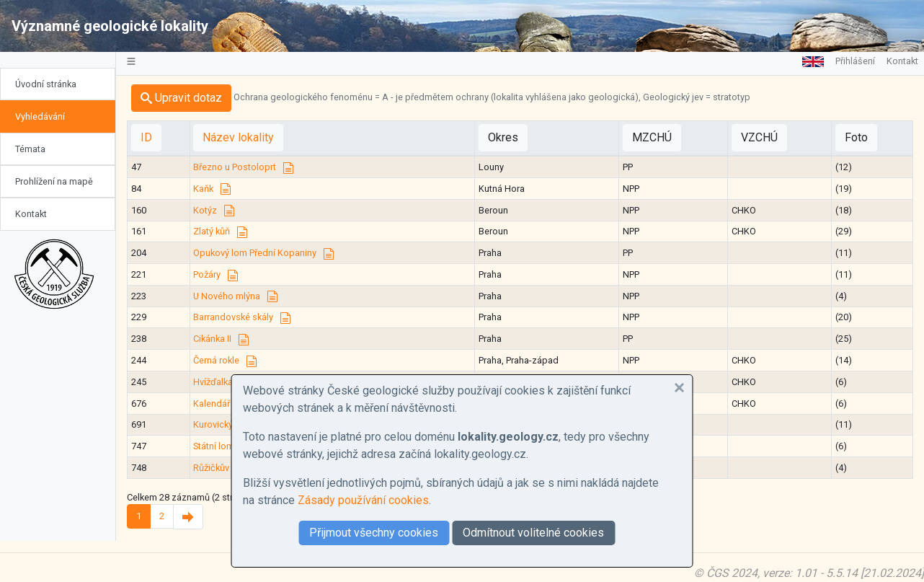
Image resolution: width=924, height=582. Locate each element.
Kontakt (31, 214)
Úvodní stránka (46, 84)
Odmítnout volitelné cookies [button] (533, 533)
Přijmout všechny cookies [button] (374, 533)
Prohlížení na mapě (54, 181)
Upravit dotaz (181, 98)
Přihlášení (855, 61)
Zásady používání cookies (363, 500)
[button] (680, 388)
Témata (30, 149)
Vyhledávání (40, 116)
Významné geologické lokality (110, 26)
